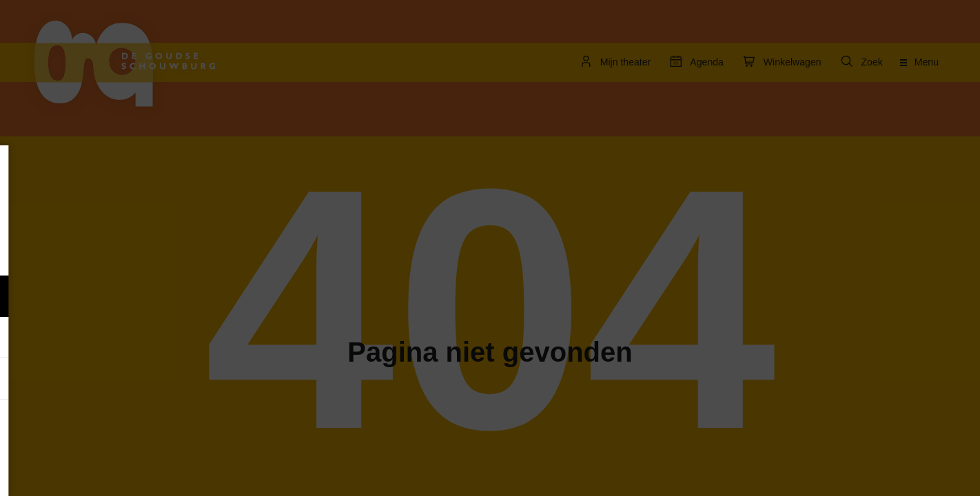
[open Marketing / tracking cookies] (212, 339)
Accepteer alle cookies (118, 430)
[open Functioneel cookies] (212, 298)
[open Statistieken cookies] (212, 380)
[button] (103, 296)
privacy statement (62, 251)
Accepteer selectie (117, 470)
